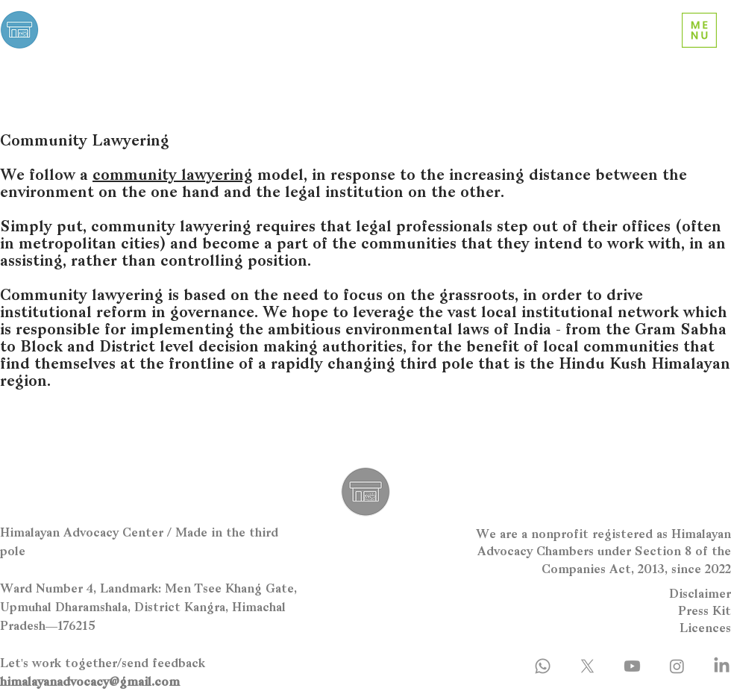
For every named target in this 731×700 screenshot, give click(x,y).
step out (527, 228)
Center (69, 38)
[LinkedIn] (722, 666)
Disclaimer (700, 595)
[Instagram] (677, 666)
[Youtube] (632, 666)
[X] (587, 666)
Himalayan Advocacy (116, 24)
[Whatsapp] (543, 666)
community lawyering (173, 176)
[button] (699, 30)
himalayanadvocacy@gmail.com (90, 683)
